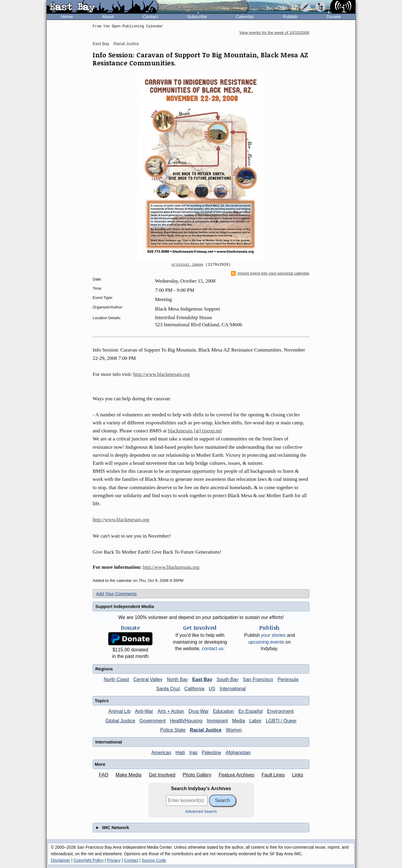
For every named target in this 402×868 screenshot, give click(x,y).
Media (239, 721)
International (233, 689)
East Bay (101, 44)
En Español (251, 711)
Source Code (154, 860)
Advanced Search (201, 811)
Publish (290, 16)
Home (67, 16)
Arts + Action (171, 711)
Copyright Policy (89, 860)
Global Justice (120, 721)
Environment (280, 711)
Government (153, 721)
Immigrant (217, 721)
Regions (104, 669)
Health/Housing (186, 721)
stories (273, 635)
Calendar (245, 16)
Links (298, 775)
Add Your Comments (116, 594)
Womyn (234, 730)
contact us (213, 649)
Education (223, 711)
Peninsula (288, 679)
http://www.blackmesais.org (162, 374)
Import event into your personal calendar (270, 273)
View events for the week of (274, 33)
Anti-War (144, 711)
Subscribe (197, 16)
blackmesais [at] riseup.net (195, 431)
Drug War (199, 711)
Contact (150, 16)
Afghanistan (238, 753)
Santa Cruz (168, 689)
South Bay (228, 679)
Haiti (180, 753)
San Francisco (258, 679)
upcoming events (266, 642)
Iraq (193, 753)
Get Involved (162, 775)
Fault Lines (273, 775)
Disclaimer (60, 860)
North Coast (116, 679)
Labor (255, 721)
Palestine (211, 753)
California (194, 689)
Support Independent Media (125, 606)
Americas (161, 753)
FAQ (104, 775)
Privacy (114, 860)
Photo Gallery (197, 775)
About (108, 16)
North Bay (177, 679)
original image (187, 265)
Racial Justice (126, 44)
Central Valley (148, 679)
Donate (334, 16)
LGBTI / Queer (281, 721)
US (212, 689)
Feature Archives (237, 775)
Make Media (128, 775)
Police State (173, 730)
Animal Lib (120, 711)
